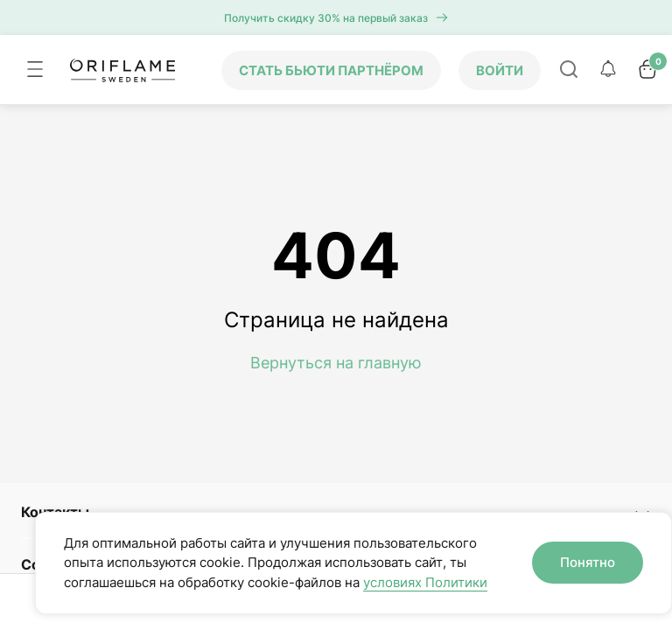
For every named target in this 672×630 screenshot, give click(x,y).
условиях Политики (425, 582)
